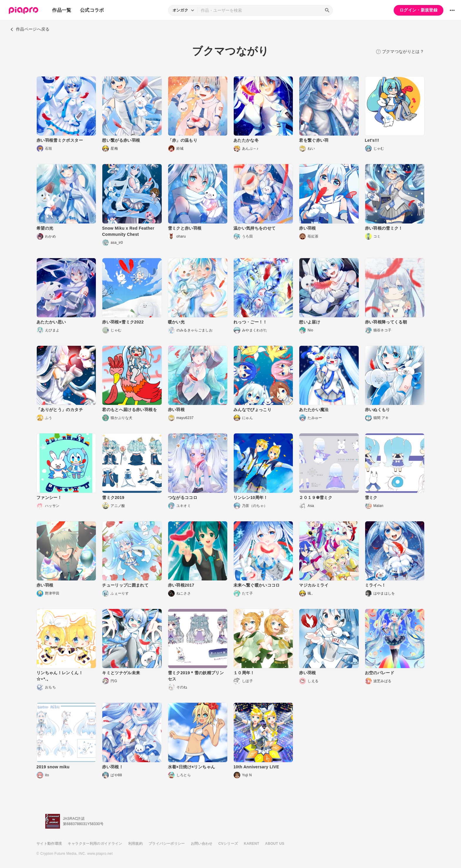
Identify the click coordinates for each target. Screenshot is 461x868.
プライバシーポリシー (167, 844)
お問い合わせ (202, 844)
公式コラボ (92, 10)
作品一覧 (62, 10)
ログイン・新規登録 (419, 10)
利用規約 (135, 844)
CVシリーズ (228, 844)
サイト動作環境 (49, 844)
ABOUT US (275, 844)
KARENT (252, 844)
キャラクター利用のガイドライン (95, 844)
